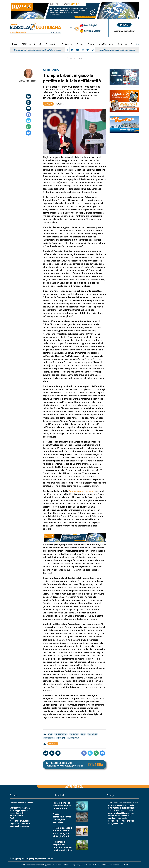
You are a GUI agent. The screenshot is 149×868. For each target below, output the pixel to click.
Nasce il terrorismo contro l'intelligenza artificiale (62, 818)
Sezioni (38, 44)
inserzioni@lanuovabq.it (20, 826)
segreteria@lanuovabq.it (20, 823)
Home (15, 44)
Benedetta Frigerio (28, 81)
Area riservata (105, 44)
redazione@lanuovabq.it (20, 821)
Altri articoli (74, 786)
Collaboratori (52, 44)
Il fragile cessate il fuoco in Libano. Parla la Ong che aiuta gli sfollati (62, 832)
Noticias (92, 31)
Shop (90, 44)
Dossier (80, 44)
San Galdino (106, 50)
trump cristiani (49, 738)
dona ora (124, 25)
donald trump (92, 734)
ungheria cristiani (61, 734)
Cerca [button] (135, 44)
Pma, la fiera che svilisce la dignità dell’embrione (62, 805)
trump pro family (73, 738)
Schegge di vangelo (25, 50)
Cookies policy (28, 858)
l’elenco (73, 491)
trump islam (61, 738)
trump (83, 734)
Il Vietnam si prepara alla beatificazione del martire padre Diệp (62, 846)
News (91, 25)
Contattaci (122, 44)
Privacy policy (15, 858)
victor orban (74, 734)
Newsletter (124, 31)
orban (50, 734)
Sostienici (66, 44)
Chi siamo (26, 44)
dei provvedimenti (85, 491)
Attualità (79, 58)
